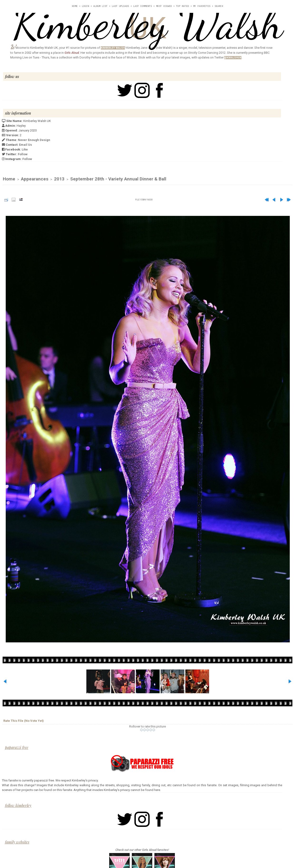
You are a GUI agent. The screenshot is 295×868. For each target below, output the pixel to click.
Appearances (35, 179)
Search (219, 6)
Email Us (25, 145)
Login (85, 6)
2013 (59, 179)
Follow (23, 154)
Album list (100, 6)
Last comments (143, 6)
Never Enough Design (34, 140)
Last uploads (120, 6)
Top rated (182, 6)
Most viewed (164, 6)
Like (25, 149)
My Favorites (202, 6)
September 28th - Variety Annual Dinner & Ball (118, 179)
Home (75, 6)
